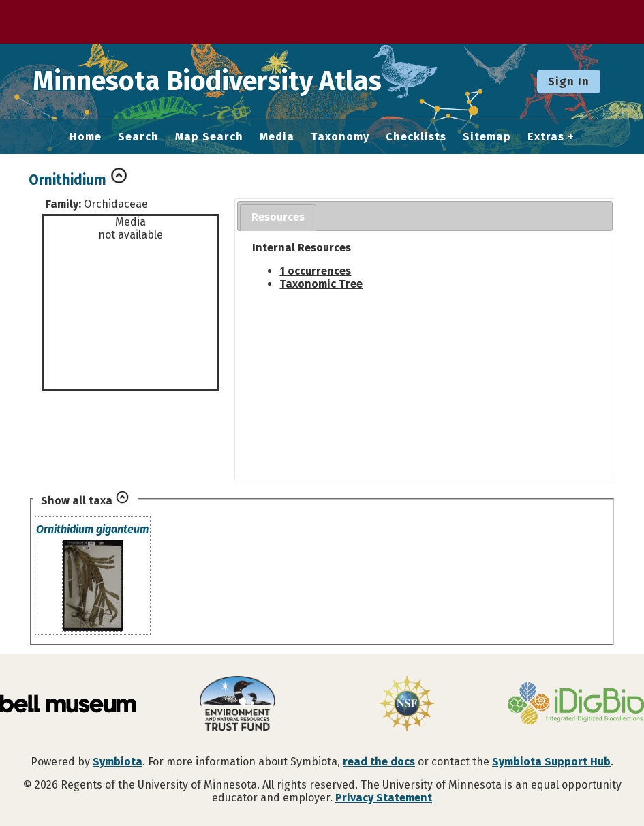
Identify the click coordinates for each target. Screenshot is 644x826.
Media (277, 137)
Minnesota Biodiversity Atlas (212, 81)
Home (86, 137)
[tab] (278, 218)
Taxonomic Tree (321, 284)
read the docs (379, 762)
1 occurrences (315, 271)
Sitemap (487, 137)
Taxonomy (340, 137)
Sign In (569, 81)
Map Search (209, 137)
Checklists (416, 137)
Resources (278, 217)
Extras (546, 137)
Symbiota (118, 762)
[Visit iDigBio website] (576, 705)
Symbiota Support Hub (551, 762)
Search (138, 137)
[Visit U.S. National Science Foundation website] (407, 705)
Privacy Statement (384, 798)
